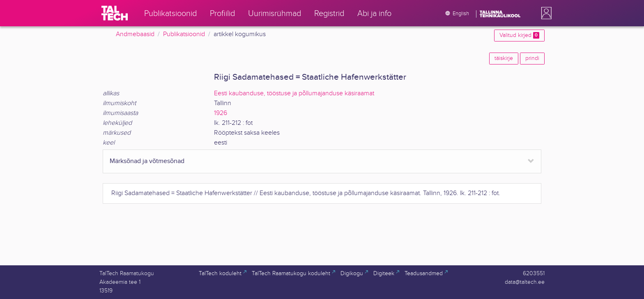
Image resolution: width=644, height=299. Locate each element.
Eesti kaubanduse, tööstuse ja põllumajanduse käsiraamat (294, 93)
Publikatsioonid (184, 34)
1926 (221, 113)
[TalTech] (115, 13)
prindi (532, 58)
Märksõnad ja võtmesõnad (147, 161)
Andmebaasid (135, 34)
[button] (545, 13)
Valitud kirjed (519, 35)
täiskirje (504, 58)
